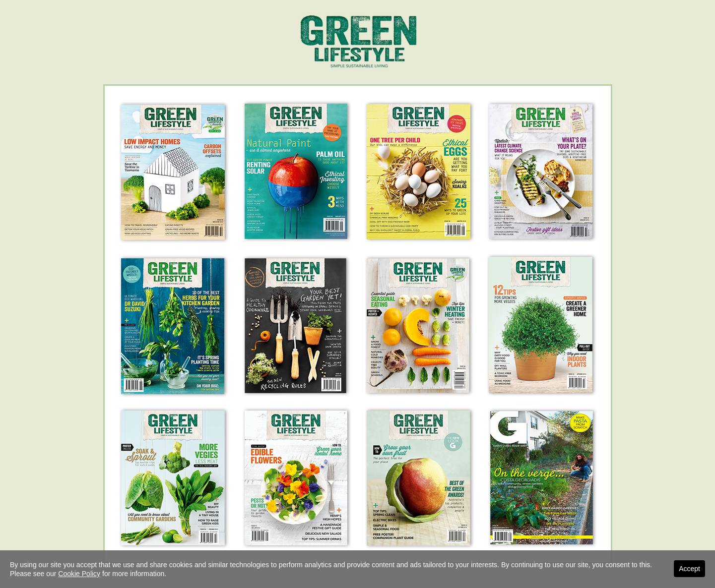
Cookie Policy (79, 574)
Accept (689, 569)
